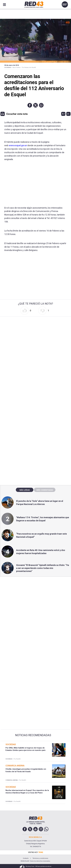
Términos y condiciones (40, 858)
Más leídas (25, 490)
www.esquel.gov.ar (18, 145)
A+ (63, 114)
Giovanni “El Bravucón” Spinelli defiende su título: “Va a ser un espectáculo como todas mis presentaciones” (43, 568)
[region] (35, 432)
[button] (30, 105)
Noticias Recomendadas (33, 735)
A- (68, 114)
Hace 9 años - (17, 67)
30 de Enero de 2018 (12, 65)
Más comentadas (45, 490)
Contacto (26, 858)
